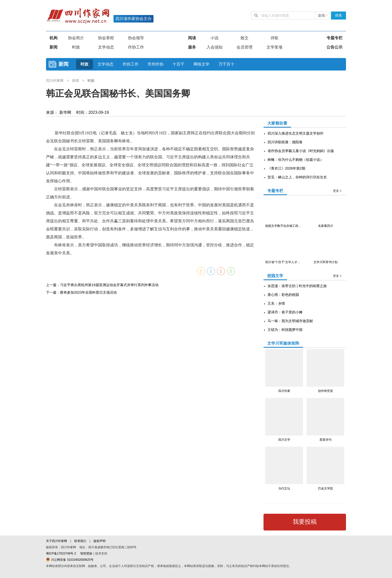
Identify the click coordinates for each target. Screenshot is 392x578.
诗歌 (274, 38)
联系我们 (80, 541)
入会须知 (214, 47)
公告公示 (334, 47)
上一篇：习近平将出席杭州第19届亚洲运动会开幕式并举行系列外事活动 (102, 285)
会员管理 (244, 47)
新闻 (53, 47)
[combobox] (323, 16)
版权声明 (99, 541)
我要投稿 (305, 522)
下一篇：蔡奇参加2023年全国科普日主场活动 (81, 292)
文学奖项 (274, 47)
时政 (76, 47)
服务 (192, 47)
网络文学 (201, 64)
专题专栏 (334, 38)
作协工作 (136, 47)
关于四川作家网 (57, 541)
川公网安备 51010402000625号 (70, 560)
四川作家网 (55, 81)
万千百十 (226, 64)
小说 (214, 38)
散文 (244, 38)
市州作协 (155, 64)
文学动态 (106, 47)
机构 (53, 38)
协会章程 (106, 38)
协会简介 (76, 38)
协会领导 (136, 38)
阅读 (192, 38)
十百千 (178, 64)
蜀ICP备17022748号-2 (61, 553)
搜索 (338, 15)
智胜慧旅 (86, 553)
